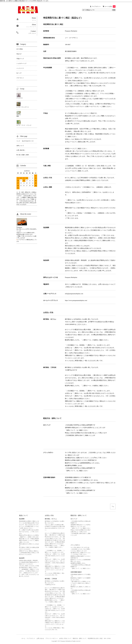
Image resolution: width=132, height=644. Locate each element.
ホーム (23, 638)
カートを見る (110, 6)
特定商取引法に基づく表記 (95, 638)
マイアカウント (96, 6)
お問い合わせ (40, 638)
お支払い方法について (65, 638)
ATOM (109, 638)
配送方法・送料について (80, 638)
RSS (105, 638)
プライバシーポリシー (52, 638)
